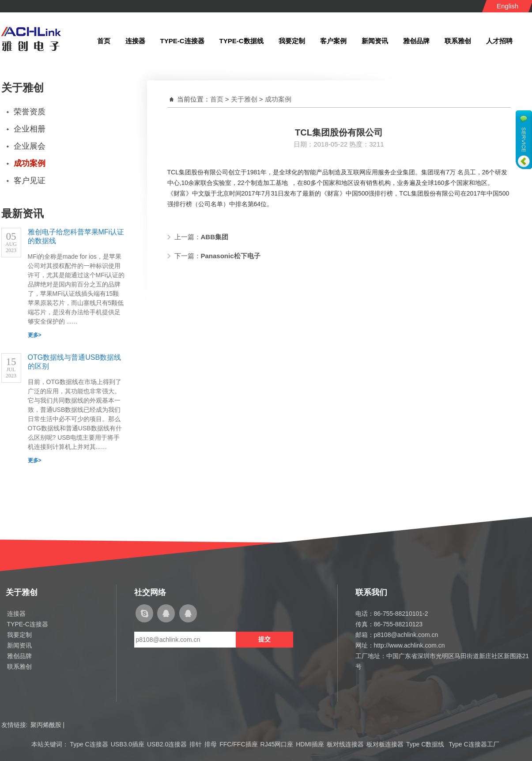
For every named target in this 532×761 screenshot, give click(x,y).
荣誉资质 (30, 112)
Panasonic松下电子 (231, 256)
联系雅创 (19, 667)
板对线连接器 (345, 744)
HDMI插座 (310, 744)
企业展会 (30, 146)
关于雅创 (244, 99)
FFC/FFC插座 (238, 744)
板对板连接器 (385, 744)
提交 (264, 639)
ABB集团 (215, 237)
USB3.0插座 (128, 744)
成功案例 (30, 163)
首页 (217, 99)
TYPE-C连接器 (28, 624)
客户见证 (30, 181)
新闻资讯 (19, 645)
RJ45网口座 (277, 744)
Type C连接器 (89, 744)
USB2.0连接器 (167, 744)
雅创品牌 (19, 656)
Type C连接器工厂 (474, 744)
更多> (35, 335)
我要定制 (19, 635)
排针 (196, 744)
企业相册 (30, 129)
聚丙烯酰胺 (46, 725)
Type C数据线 (426, 744)
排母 (211, 744)
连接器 (16, 614)
